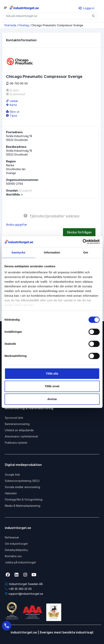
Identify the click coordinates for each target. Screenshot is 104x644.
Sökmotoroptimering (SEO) (22, 481)
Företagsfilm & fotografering (24, 499)
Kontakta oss (13, 556)
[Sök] (94, 16)
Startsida (10, 25)
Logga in (86, 8)
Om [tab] (86, 252)
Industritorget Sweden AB (24, 584)
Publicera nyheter (16, 443)
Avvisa (52, 399)
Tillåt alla (52, 373)
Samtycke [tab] (18, 252)
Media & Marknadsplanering (23, 506)
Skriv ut (13, 112)
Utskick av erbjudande (19, 430)
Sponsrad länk (14, 418)
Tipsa (11, 116)
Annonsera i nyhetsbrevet (21, 436)
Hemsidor (11, 493)
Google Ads (12, 475)
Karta (11, 105)
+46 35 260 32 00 (18, 589)
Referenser (12, 537)
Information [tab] (52, 252)
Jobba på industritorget (20, 562)
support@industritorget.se (24, 594)
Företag (24, 25)
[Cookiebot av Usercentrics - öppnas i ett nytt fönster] (83, 242)
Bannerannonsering (17, 424)
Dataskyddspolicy (16, 550)
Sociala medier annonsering (22, 487)
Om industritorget (16, 544)
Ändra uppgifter (17, 225)
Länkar (12, 101)
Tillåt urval (52, 386)
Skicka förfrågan (79, 232)
